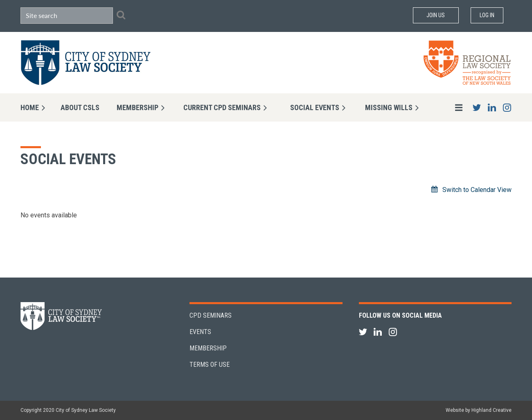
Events (200, 332)
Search (121, 15)
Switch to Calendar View (477, 190)
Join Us (436, 15)
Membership (208, 348)
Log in (487, 15)
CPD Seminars (211, 315)
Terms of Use (210, 365)
